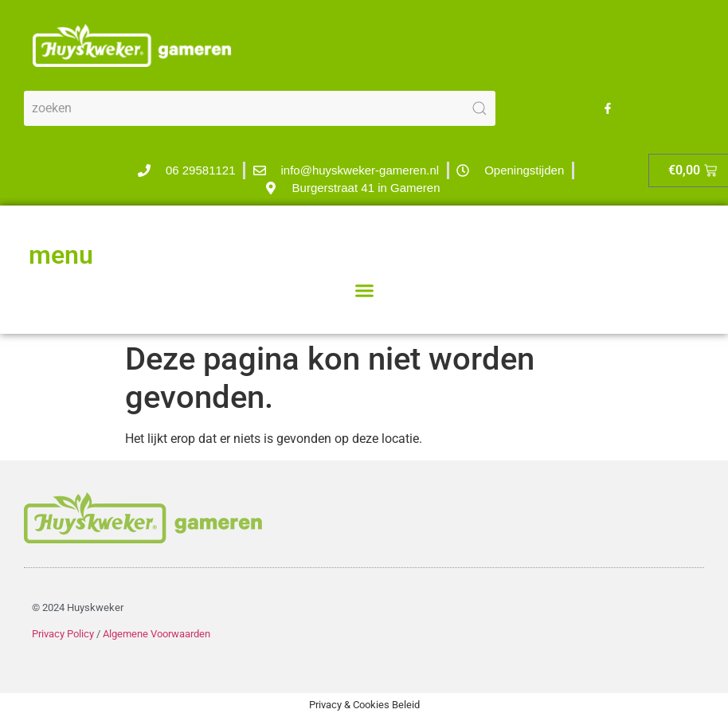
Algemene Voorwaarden (157, 634)
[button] (364, 291)
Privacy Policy (63, 634)
